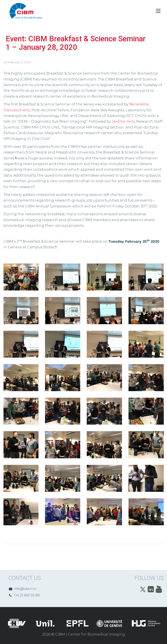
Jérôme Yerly (123, 121)
